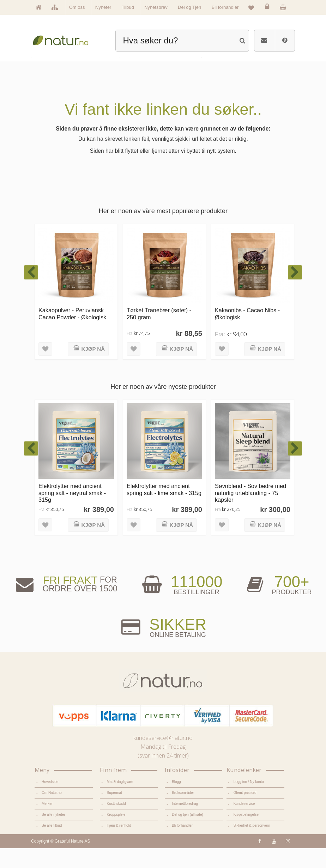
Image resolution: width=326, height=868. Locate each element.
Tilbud (128, 7)
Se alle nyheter (53, 835)
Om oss (77, 7)
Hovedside (50, 802)
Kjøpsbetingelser (247, 835)
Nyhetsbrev (156, 7)
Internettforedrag (185, 824)
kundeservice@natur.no (163, 758)
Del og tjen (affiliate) (187, 835)
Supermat (114, 813)
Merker (47, 824)
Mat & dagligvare (120, 802)
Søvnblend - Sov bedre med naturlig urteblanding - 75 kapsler (250, 513)
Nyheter (103, 7)
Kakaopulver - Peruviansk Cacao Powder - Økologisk (72, 334)
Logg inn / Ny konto (249, 802)
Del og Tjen (189, 7)
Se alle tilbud (52, 846)
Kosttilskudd (116, 824)
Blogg (176, 802)
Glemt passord (245, 813)
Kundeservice (244, 824)
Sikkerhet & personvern (252, 846)
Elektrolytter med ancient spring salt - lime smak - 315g (164, 510)
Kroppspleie (116, 835)
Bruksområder (183, 813)
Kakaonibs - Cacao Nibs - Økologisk (247, 334)
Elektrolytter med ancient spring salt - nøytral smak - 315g (72, 513)
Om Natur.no (52, 813)
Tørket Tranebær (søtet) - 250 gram (159, 334)
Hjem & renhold (119, 846)
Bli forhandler (225, 7)
